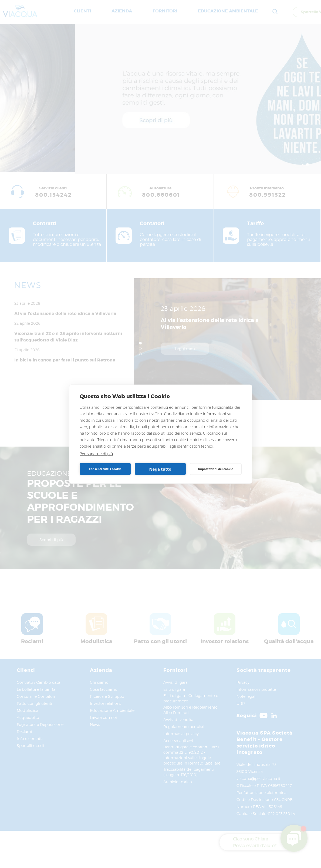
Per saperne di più (96, 453)
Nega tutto (160, 469)
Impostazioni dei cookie (215, 469)
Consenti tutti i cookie (105, 469)
